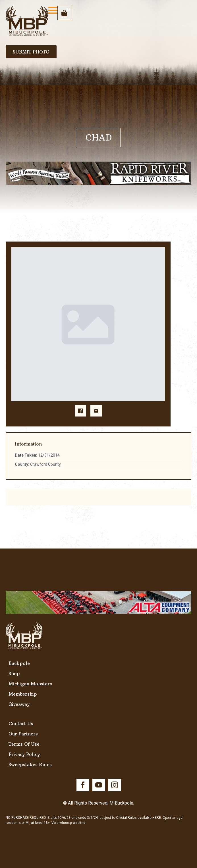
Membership (23, 694)
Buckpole (19, 663)
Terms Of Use (24, 744)
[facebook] (83, 785)
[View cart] (65, 13)
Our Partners (23, 734)
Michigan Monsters (30, 684)
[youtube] (99, 785)
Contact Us (21, 723)
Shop (14, 673)
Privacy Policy (24, 754)
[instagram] (115, 785)
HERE (157, 818)
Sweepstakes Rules (30, 764)
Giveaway (19, 704)
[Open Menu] (53, 10)
